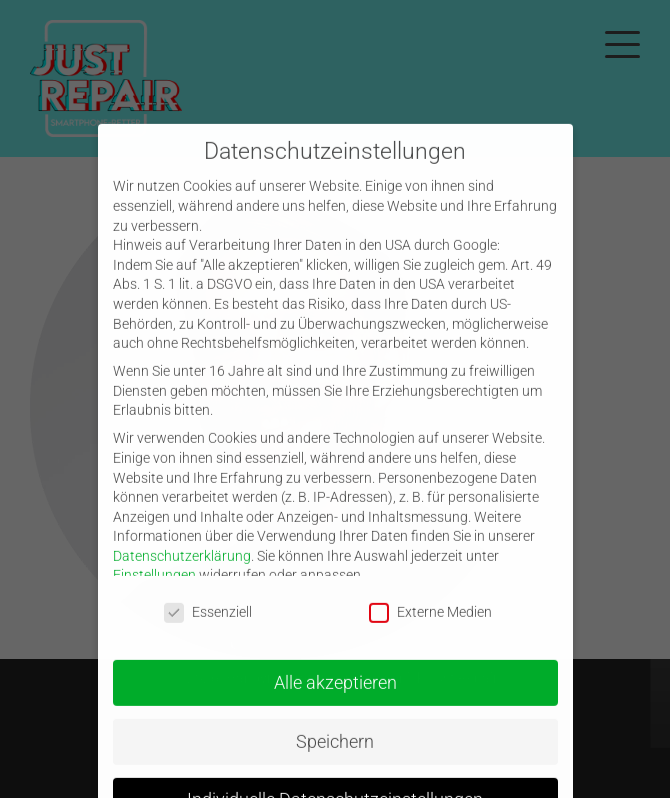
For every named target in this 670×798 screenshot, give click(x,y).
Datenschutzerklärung (182, 575)
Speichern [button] (335, 761)
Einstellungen (154, 595)
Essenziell (208, 631)
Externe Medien (430, 631)
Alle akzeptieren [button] (335, 702)
